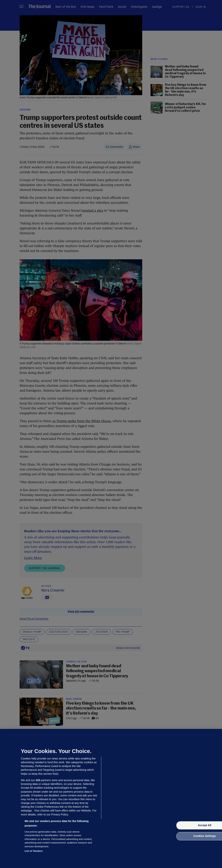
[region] (111, 798)
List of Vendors (34, 851)
